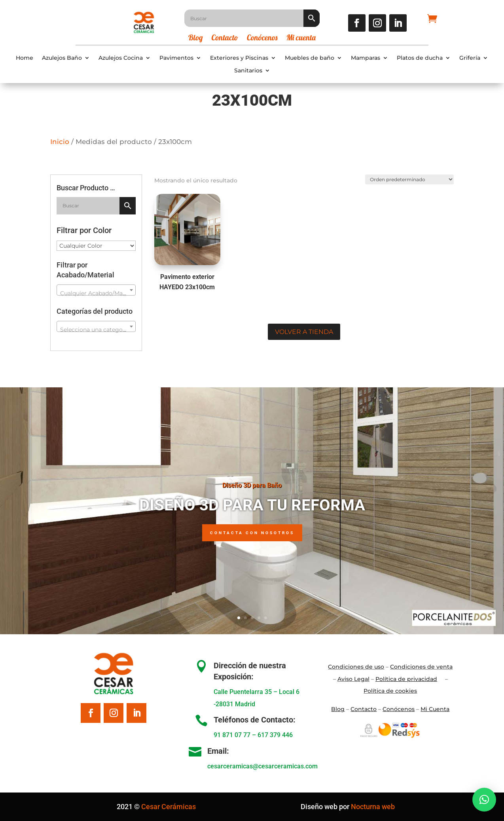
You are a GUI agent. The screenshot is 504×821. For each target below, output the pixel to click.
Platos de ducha (420, 58)
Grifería (470, 58)
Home (25, 58)
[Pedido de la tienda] (409, 179)
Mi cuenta (301, 39)
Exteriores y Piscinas (239, 58)
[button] (484, 800)
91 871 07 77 (232, 735)
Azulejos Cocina (121, 58)
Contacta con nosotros (252, 533)
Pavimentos (176, 58)
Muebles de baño (310, 58)
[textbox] (96, 293)
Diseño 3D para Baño (252, 485)
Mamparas (366, 58)
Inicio (60, 142)
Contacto (225, 39)
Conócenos (262, 39)
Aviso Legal (353, 679)
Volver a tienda (304, 332)
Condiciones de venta (421, 667)
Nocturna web (373, 807)
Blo (338, 709)
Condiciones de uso (356, 667)
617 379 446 (275, 735)
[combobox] (96, 290)
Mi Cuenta (435, 709)
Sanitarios (248, 71)
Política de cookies (390, 691)
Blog (196, 39)
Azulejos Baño (62, 58)
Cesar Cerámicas (169, 807)
